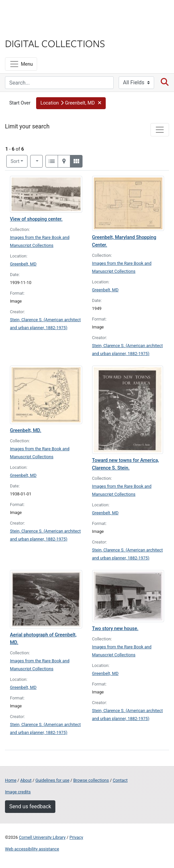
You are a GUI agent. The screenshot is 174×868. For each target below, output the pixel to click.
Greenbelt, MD (23, 264)
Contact (120, 780)
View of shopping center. (36, 219)
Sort (15, 161)
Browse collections (91, 780)
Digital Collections (55, 43)
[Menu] (21, 64)
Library (25, 30)
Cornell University (38, 13)
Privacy (76, 837)
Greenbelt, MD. (26, 431)
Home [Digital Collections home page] (11, 780)
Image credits (18, 792)
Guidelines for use (52, 780)
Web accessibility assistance (32, 849)
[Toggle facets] (160, 130)
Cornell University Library (42, 837)
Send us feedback (30, 806)
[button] (71, 103)
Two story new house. (115, 629)
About (26, 780)
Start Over (20, 103)
